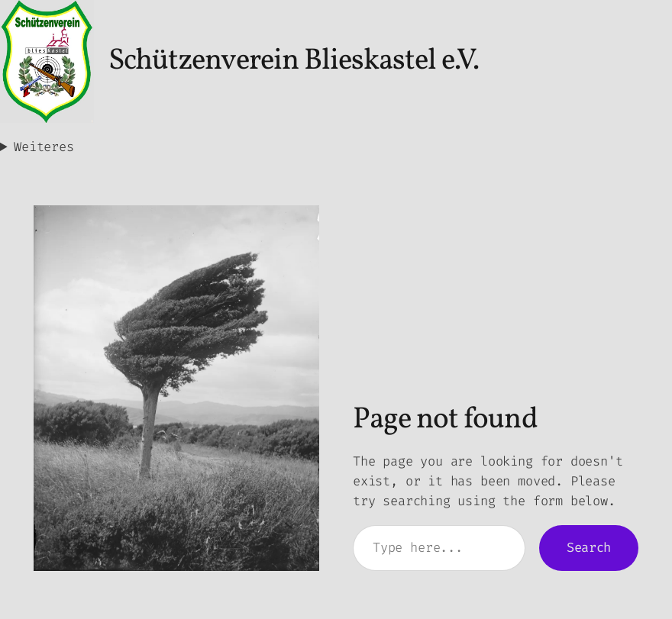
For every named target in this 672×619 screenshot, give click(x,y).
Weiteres (44, 147)
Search (589, 548)
